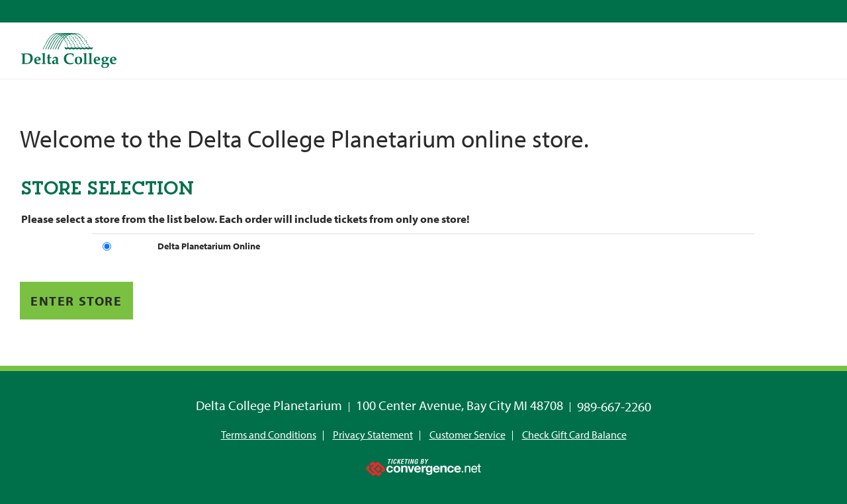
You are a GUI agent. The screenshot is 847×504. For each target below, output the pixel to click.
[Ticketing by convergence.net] (423, 465)
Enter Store (76, 301)
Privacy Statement (373, 435)
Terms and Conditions (269, 435)
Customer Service (468, 435)
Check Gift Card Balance (574, 435)
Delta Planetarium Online (209, 246)
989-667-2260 (614, 406)
